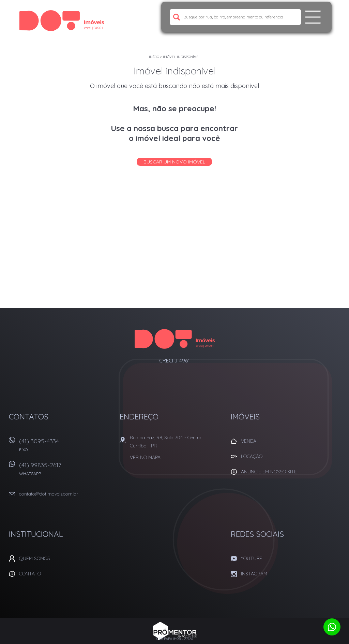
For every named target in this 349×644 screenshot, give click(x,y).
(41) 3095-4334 (65, 447)
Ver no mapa (145, 457)
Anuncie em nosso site (269, 472)
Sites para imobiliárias (174, 639)
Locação (252, 456)
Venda (249, 441)
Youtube (252, 558)
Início (154, 57)
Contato (30, 574)
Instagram (254, 574)
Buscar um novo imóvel (174, 162)
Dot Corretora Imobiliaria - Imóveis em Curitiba (175, 339)
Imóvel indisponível (182, 57)
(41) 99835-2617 (65, 471)
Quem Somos (35, 558)
